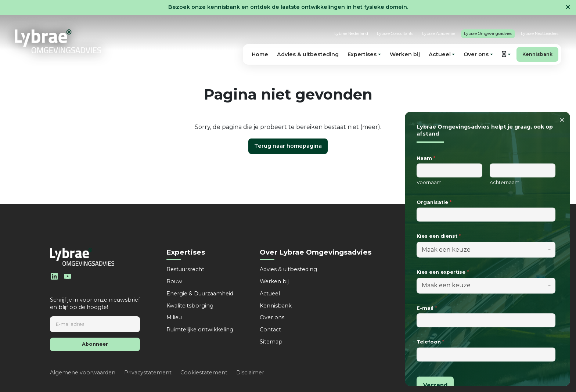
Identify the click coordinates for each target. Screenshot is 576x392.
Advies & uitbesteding (308, 54)
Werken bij (405, 54)
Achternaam (505, 182)
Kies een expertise (443, 272)
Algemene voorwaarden (83, 373)
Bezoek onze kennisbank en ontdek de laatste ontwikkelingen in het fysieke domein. (288, 7)
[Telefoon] (486, 355)
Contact (270, 330)
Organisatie (434, 202)
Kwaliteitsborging (190, 306)
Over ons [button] (476, 54)
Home (260, 54)
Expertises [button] (362, 54)
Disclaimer (250, 373)
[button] (506, 54)
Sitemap (271, 342)
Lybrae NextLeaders (540, 34)
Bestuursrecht (185, 269)
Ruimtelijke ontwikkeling (200, 330)
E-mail (427, 308)
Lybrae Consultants (395, 34)
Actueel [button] (440, 54)
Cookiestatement (204, 373)
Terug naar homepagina (288, 146)
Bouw (174, 281)
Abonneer (95, 344)
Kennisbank (537, 54)
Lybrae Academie (439, 34)
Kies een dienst (439, 236)
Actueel (270, 294)
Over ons (272, 317)
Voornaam (429, 182)
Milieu (174, 317)
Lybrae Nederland (351, 34)
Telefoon (430, 342)
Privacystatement (148, 373)
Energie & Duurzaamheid (200, 294)
